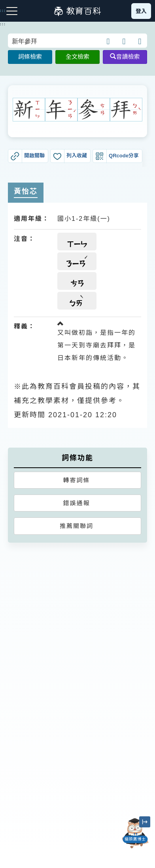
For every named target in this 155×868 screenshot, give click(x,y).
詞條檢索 (30, 57)
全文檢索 (77, 57)
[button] (109, 41)
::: (3, 24)
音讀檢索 (125, 57)
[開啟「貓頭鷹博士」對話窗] (135, 833)
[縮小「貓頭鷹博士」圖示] (145, 822)
